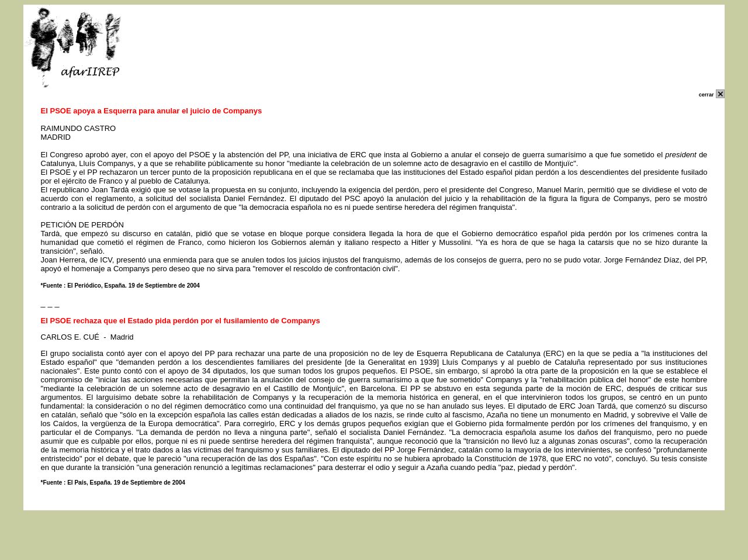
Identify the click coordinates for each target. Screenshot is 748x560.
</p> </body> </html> (374, 552)
